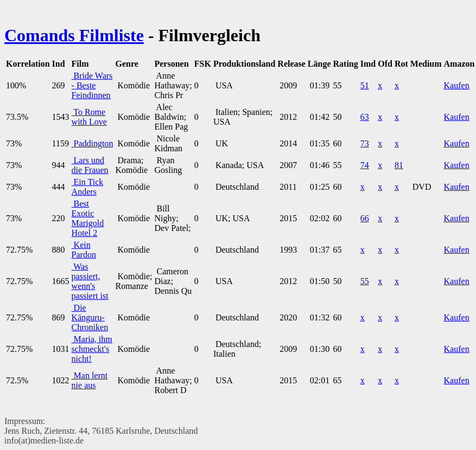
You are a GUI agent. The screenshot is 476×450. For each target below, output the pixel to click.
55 (365, 281)
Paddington (93, 143)
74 (365, 165)
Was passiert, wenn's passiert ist (90, 281)
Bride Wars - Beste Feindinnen (92, 85)
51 (365, 85)
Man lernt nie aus (90, 380)
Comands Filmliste (74, 35)
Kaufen (457, 85)
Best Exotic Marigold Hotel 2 (88, 218)
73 (365, 143)
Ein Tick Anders (88, 187)
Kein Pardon (84, 250)
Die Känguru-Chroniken (90, 317)
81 (399, 165)
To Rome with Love (89, 117)
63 (365, 117)
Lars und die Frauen (90, 165)
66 (365, 218)
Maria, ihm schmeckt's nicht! (92, 349)
